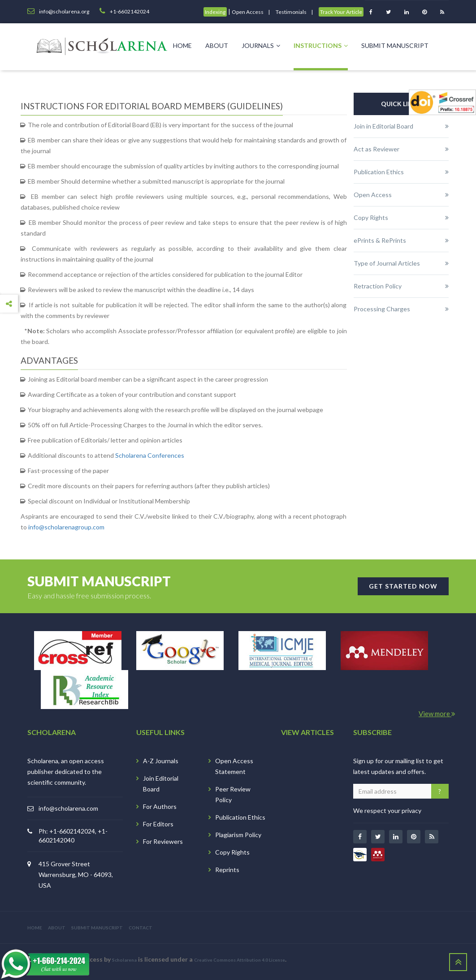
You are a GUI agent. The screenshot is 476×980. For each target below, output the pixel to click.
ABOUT (57, 928)
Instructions (321, 45)
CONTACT (141, 928)
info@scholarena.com (68, 808)
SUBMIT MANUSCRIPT (97, 928)
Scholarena (124, 960)
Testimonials (291, 12)
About (217, 45)
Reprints (227, 870)
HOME (35, 928)
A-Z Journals (161, 761)
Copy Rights (232, 852)
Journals (261, 45)
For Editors (158, 824)
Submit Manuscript (395, 45)
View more (437, 714)
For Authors (160, 806)
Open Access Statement (234, 766)
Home (182, 45)
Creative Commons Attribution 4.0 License (240, 960)
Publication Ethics (240, 817)
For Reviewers (163, 841)
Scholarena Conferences (150, 455)
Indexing (215, 12)
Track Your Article (341, 12)
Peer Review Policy (233, 794)
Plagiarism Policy (238, 835)
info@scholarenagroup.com (66, 527)
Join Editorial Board (161, 784)
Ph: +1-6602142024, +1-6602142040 (73, 836)
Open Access (248, 12)
